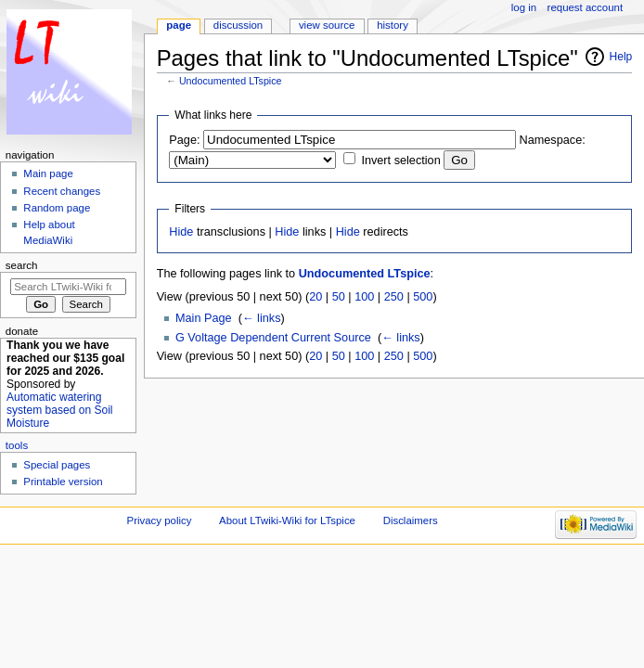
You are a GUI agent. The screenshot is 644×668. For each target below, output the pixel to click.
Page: (184, 140)
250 (394, 297)
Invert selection (400, 161)
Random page (57, 208)
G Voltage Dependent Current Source (273, 338)
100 (364, 297)
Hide (181, 232)
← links (262, 318)
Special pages (57, 465)
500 (423, 297)
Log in (524, 7)
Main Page (204, 318)
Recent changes (62, 191)
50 (339, 297)
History (393, 25)
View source (327, 25)
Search (22, 265)
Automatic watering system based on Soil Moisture (60, 410)
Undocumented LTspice (231, 81)
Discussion (238, 25)
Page (179, 25)
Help (621, 57)
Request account (586, 7)
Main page (48, 173)
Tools (17, 445)
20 (316, 297)
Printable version (63, 482)
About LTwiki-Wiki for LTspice (287, 520)
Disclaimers (411, 520)
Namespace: (553, 140)
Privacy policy (160, 520)
